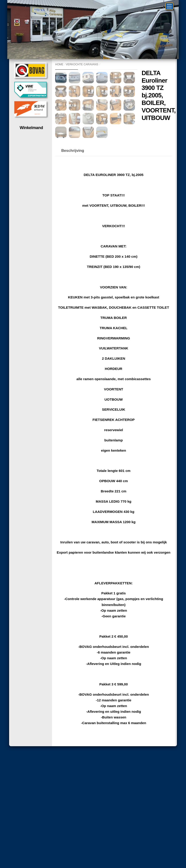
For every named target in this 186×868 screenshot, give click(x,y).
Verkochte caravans (82, 64)
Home (59, 64)
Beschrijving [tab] (73, 217)
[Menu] (169, 6)
